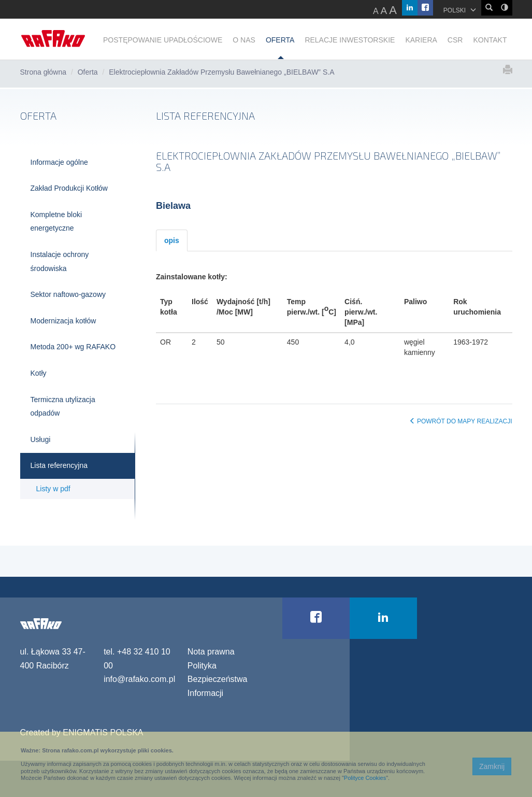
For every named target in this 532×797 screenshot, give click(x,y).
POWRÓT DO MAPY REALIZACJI (461, 421)
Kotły (39, 373)
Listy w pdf (53, 489)
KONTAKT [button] (490, 40)
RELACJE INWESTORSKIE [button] (350, 40)
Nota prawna (211, 652)
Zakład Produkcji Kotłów (69, 188)
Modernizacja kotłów (63, 321)
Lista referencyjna (59, 465)
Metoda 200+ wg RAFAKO (73, 347)
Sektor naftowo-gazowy (68, 294)
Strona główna (44, 72)
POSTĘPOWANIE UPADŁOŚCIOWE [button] (163, 40)
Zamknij (492, 766)
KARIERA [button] (421, 40)
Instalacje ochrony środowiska (60, 261)
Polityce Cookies (365, 778)
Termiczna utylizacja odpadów (63, 407)
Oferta (88, 72)
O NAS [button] (244, 40)
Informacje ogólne (59, 162)
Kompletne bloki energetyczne (56, 222)
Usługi (41, 439)
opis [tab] (172, 240)
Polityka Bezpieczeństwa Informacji (218, 679)
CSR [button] (455, 40)
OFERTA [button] (280, 40)
